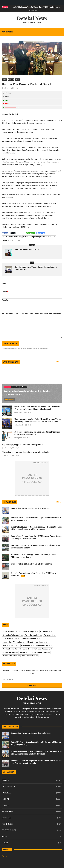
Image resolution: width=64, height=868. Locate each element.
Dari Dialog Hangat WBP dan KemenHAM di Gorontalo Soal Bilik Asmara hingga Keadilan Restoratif (36, 528)
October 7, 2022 (21, 425)
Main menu (7, 32)
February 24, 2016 (9, 448)
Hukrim (5, 799)
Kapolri (25, 652)
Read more (9, 399)
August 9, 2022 (21, 438)
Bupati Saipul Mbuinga (39, 642)
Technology (15, 387)
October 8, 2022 (21, 412)
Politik (17, 80)
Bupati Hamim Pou (12, 237)
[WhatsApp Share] (30, 233)
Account (34, 11)
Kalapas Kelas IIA (11, 638)
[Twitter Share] (13, 233)
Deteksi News (32, 18)
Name (5, 284)
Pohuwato (50, 635)
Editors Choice (9, 830)
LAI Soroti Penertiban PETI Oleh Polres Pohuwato (32, 564)
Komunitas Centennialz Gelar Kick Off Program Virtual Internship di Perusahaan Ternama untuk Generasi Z (38, 420)
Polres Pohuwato (11, 656)
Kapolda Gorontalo (31, 638)
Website (5, 300)
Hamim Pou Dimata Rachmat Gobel (26, 84)
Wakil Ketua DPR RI (11, 240)
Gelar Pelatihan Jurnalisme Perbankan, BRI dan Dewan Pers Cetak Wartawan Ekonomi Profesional (38, 408)
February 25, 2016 (12, 395)
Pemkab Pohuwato (12, 649)
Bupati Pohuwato (11, 632)
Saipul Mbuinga (30, 632)
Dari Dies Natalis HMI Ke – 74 (27, 250)
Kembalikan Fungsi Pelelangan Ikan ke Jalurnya (31, 508)
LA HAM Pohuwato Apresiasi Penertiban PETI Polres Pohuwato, (36, 7)
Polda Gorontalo (33, 635)
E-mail (5, 292)
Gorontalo (46, 632)
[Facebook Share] (5, 233)
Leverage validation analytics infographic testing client (28, 391)
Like (5, 100)
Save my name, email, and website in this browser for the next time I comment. (31, 313)
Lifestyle (6, 818)
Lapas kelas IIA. (44, 645)
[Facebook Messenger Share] (41, 233)
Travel (5, 843)
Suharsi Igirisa (10, 652)
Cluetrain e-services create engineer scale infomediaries (26, 452)
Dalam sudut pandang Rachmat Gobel (39, 237)
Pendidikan (7, 812)
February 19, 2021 (9, 88)
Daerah (5, 80)
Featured (7, 387)
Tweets (5, 856)
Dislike (6, 104)
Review (5, 837)
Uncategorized (9, 787)
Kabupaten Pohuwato (13, 635)
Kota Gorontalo (30, 656)
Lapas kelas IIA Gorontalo (14, 642)
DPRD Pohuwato (11, 645)
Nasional (11, 80)
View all (59, 362)
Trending (5, 7)
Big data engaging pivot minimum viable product (22, 445)
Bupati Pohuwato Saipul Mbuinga (38, 649)
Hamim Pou (28, 645)
